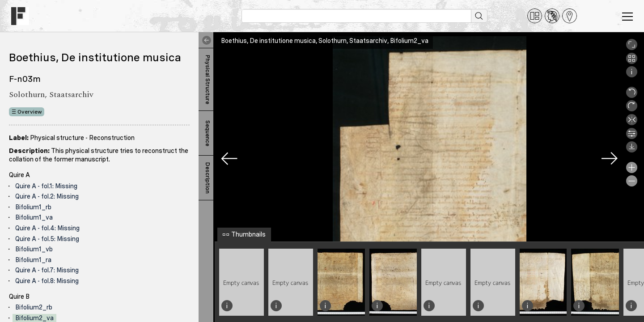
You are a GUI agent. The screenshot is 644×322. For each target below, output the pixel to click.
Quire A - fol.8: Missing (47, 281)
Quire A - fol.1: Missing (46, 186)
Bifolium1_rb (33, 207)
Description (208, 178)
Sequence (208, 133)
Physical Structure (208, 80)
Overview (30, 112)
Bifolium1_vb (34, 249)
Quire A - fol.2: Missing (47, 196)
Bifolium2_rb (34, 307)
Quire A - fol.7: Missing (47, 270)
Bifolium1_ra (33, 260)
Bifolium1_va (34, 217)
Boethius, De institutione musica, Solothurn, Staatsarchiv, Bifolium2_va (325, 41)
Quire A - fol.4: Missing (47, 228)
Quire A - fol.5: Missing (47, 239)
